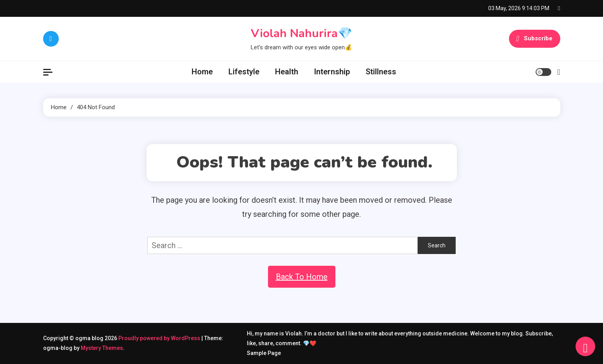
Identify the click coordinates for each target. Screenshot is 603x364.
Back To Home (302, 277)
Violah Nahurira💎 (301, 33)
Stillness (381, 72)
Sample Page (264, 353)
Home (202, 72)
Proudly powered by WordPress (160, 338)
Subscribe (534, 39)
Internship (332, 72)
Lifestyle (244, 72)
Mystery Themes (102, 348)
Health (287, 72)
